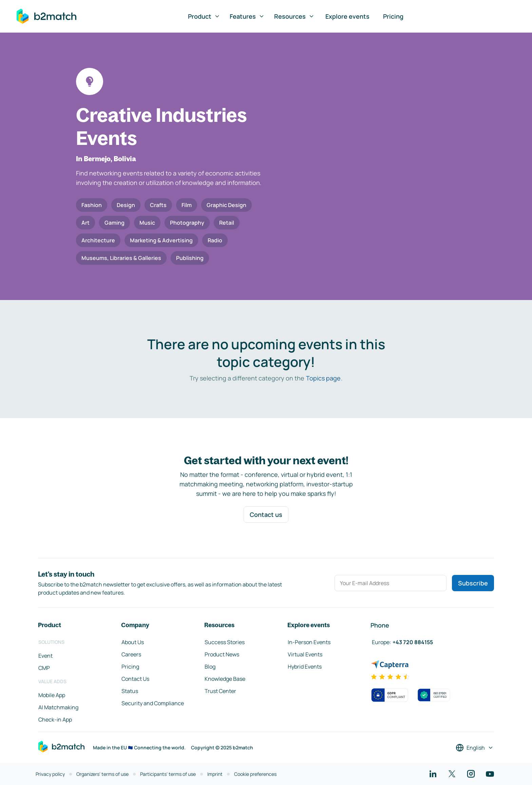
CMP (44, 668)
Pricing (393, 16)
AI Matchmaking (58, 707)
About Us (133, 642)
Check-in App (55, 719)
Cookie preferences (255, 774)
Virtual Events (305, 654)
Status (130, 691)
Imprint (215, 774)
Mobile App (52, 695)
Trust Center (220, 691)
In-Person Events (309, 642)
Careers (131, 654)
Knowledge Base (225, 679)
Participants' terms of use (168, 774)
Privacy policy (50, 774)
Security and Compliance (153, 703)
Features (247, 16)
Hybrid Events (305, 667)
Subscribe (473, 583)
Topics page (323, 378)
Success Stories (225, 642)
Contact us (266, 515)
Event (45, 656)
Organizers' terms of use (102, 774)
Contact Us (135, 679)
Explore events (347, 16)
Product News (222, 654)
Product (204, 16)
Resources (294, 16)
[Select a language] (475, 748)
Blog (210, 667)
